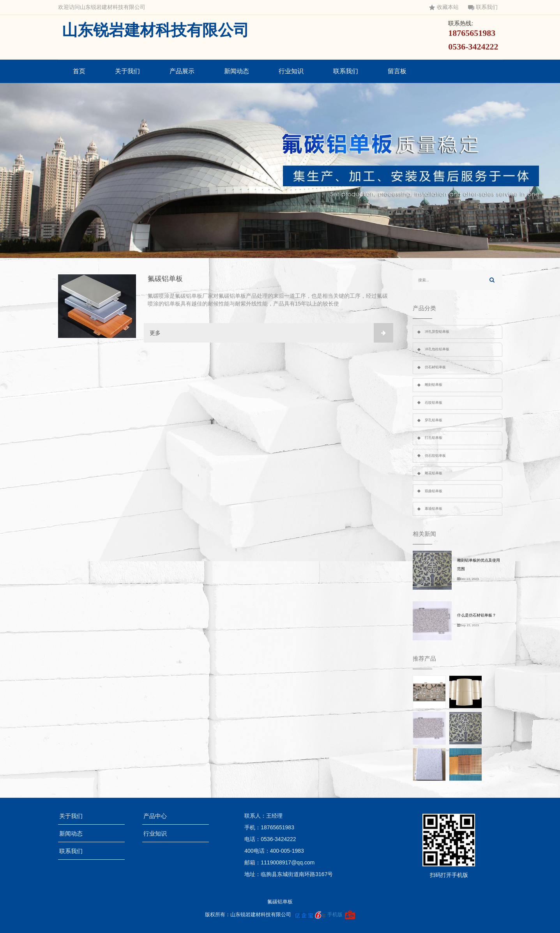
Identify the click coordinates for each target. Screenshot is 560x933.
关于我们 (127, 71)
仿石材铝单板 (435, 367)
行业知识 (291, 71)
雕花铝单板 (434, 473)
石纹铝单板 (434, 403)
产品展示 (182, 71)
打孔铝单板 (434, 438)
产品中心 (158, 816)
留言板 (397, 71)
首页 (79, 71)
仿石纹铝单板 (435, 456)
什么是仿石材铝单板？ (477, 615)
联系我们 (483, 7)
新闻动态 (237, 71)
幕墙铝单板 (434, 509)
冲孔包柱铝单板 (437, 349)
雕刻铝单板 (434, 385)
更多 (271, 333)
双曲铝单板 (434, 491)
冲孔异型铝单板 (437, 332)
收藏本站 (444, 7)
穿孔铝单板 (434, 420)
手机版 (335, 914)
